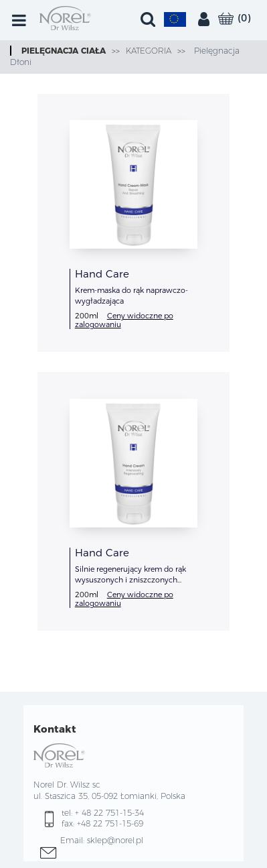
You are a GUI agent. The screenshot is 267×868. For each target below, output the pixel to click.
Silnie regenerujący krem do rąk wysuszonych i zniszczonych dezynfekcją (130, 580)
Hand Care (102, 274)
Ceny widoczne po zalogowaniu (124, 320)
